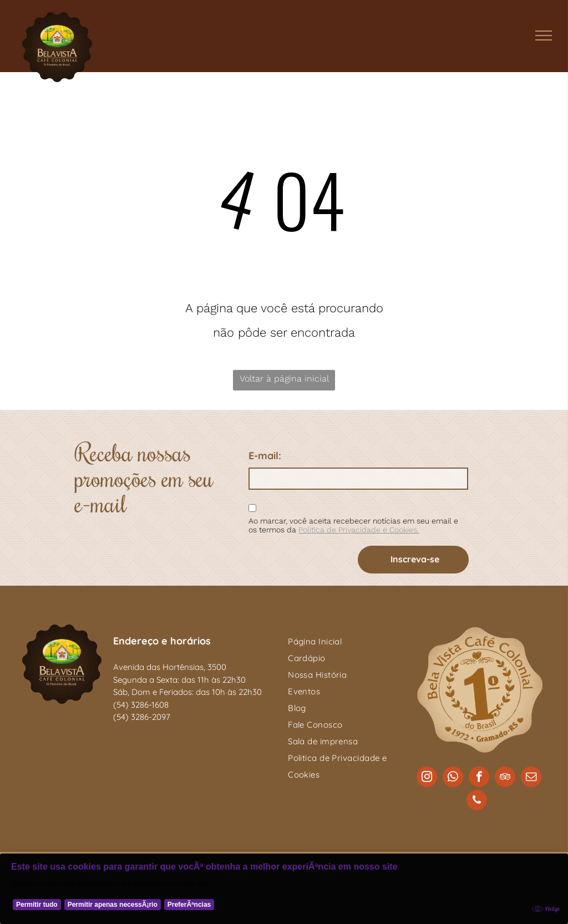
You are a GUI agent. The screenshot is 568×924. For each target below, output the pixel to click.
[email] (531, 778)
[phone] (477, 801)
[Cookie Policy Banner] (284, 889)
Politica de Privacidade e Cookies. (359, 530)
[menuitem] (345, 642)
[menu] (544, 35)
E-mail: (265, 456)
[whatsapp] (453, 778)
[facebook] (479, 778)
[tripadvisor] (505, 778)
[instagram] (427, 778)
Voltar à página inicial (284, 379)
